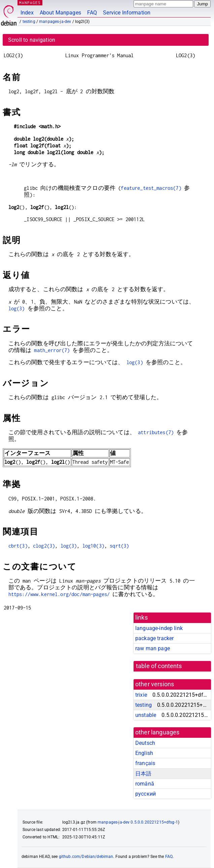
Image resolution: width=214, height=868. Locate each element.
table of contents (159, 666)
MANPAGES (30, 3)
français (145, 763)
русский (146, 794)
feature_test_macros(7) (151, 188)
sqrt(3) (119, 546)
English (144, 753)
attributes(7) (156, 432)
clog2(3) (44, 546)
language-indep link (159, 628)
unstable (146, 715)
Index (27, 13)
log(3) (17, 308)
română (145, 784)
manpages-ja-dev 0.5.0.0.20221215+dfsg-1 (138, 822)
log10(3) (93, 546)
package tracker (154, 638)
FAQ (92, 13)
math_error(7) (52, 350)
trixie (141, 695)
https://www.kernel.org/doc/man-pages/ (59, 594)
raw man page (153, 648)
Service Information (127, 13)
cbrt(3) (18, 546)
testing (29, 22)
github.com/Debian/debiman (86, 857)
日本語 (143, 774)
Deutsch (145, 743)
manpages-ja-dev (55, 22)
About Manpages (60, 13)
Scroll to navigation (32, 40)
